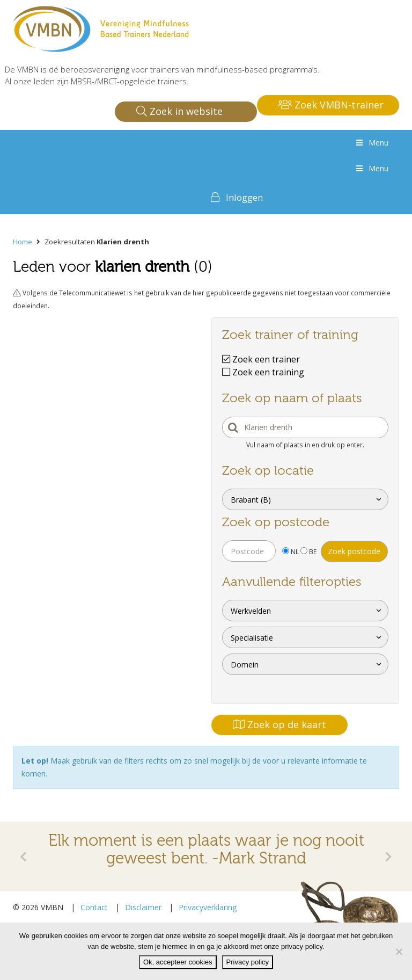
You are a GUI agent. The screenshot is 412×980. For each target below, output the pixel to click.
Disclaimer (143, 907)
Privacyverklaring (208, 907)
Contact (94, 907)
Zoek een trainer (261, 359)
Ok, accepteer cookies (178, 962)
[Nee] (399, 952)
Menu (371, 143)
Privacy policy (248, 962)
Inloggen (244, 197)
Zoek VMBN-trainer (331, 105)
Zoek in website (179, 111)
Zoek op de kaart (279, 724)
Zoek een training (263, 372)
